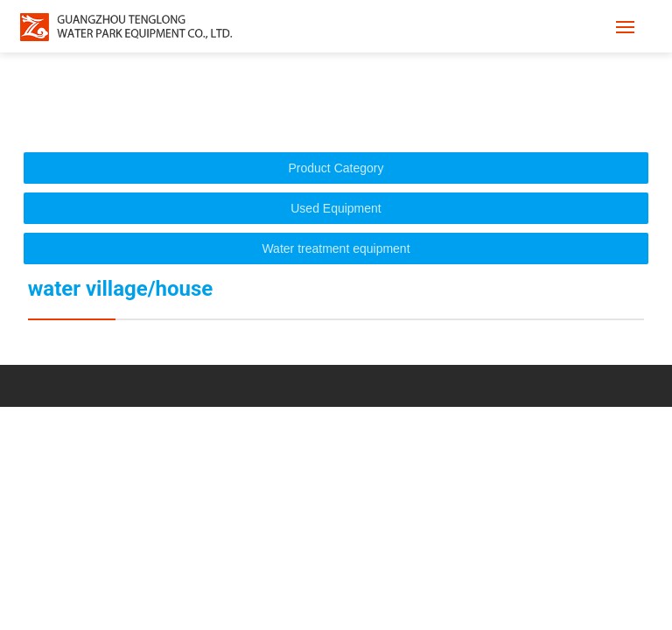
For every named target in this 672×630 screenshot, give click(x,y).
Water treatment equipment (336, 248)
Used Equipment (336, 208)
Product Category (336, 168)
